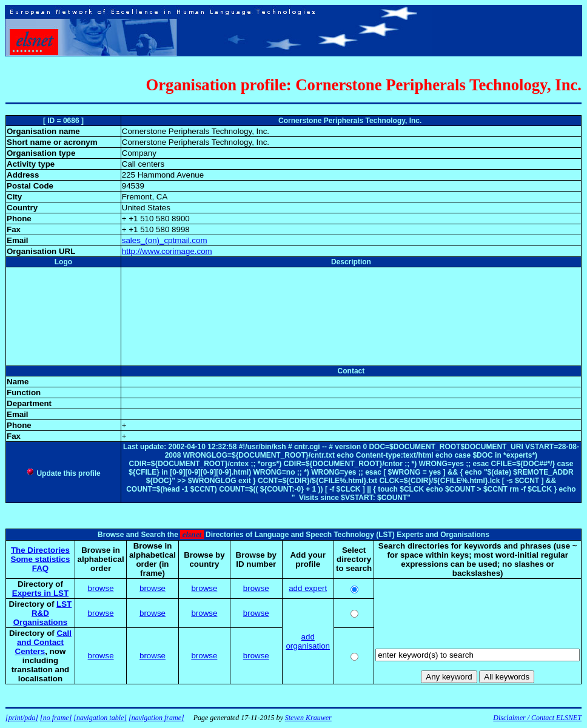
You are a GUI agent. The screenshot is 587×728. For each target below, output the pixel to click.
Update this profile (63, 473)
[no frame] (56, 718)
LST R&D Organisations (43, 613)
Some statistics (41, 559)
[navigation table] (100, 718)
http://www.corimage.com (167, 251)
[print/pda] (22, 718)
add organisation (308, 641)
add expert (308, 588)
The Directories (40, 550)
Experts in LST (40, 593)
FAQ (40, 568)
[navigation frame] (156, 718)
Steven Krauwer (308, 718)
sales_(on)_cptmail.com (165, 240)
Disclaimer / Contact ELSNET (537, 718)
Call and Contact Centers (43, 642)
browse (101, 588)
